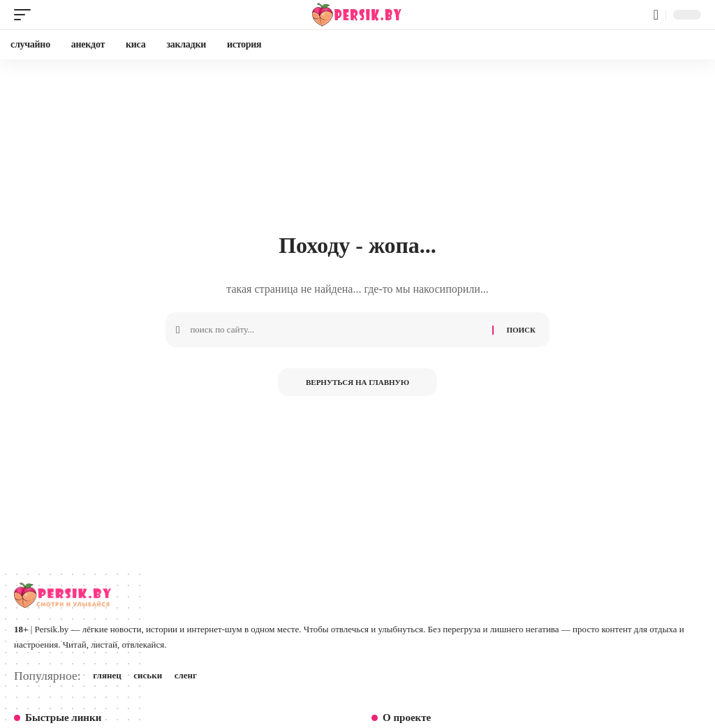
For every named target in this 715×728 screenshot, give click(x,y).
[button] (26, 15)
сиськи (148, 675)
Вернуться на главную (357, 382)
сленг (186, 675)
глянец (107, 675)
